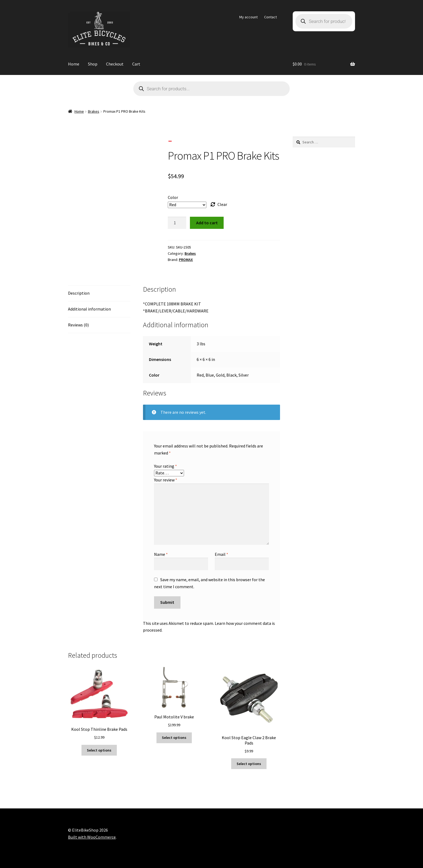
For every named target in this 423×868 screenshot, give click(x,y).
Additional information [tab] (89, 309)
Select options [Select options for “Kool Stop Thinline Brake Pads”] (99, 750)
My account (248, 17)
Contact (270, 17)
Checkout (115, 64)
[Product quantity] (177, 223)
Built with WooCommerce (92, 837)
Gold (220, 375)
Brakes (94, 111)
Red (200, 375)
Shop (93, 64)
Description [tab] (79, 293)
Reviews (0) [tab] (78, 325)
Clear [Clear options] (222, 204)
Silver (244, 375)
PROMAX (186, 260)
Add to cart (207, 223)
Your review (166, 480)
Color (173, 197)
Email (221, 554)
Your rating (166, 466)
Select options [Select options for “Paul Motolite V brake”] (174, 738)
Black (231, 375)
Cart (136, 64)
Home (74, 64)
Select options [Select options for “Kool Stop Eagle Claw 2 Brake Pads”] (249, 764)
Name (161, 554)
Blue (210, 375)
